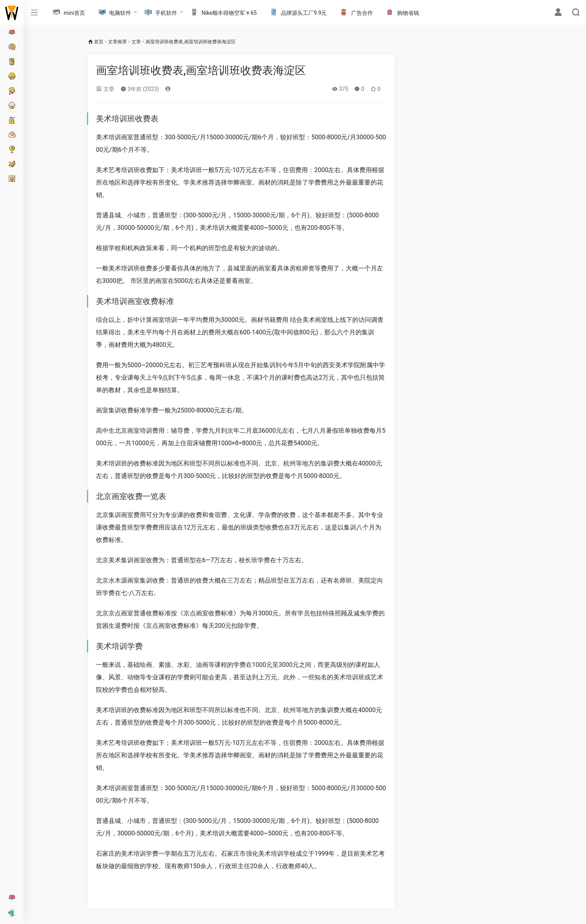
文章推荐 (117, 42)
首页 (99, 42)
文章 (136, 42)
